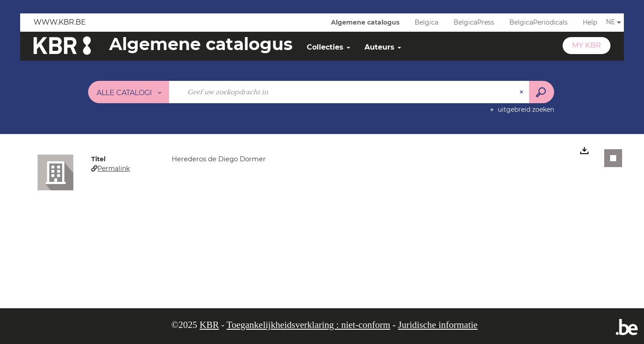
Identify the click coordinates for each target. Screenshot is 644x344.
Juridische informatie (438, 325)
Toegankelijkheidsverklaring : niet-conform (309, 325)
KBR (209, 325)
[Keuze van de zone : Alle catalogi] (129, 92)
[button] (55, 172)
